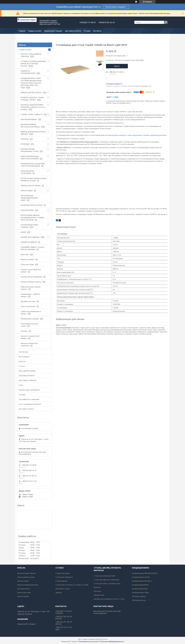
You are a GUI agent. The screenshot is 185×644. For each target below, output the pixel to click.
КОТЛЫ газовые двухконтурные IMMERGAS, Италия (34, 179)
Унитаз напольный (28, 306)
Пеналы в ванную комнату (31, 282)
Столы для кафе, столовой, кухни (107, 583)
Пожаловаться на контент (89, 641)
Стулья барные (61, 581)
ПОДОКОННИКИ (27, 210)
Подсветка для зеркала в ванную (31, 271)
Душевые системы (28, 301)
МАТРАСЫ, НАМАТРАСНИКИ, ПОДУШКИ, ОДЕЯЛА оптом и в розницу (33, 107)
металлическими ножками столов (118, 135)
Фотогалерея (24, 357)
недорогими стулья (140, 135)
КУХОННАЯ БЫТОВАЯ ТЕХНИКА (29, 226)
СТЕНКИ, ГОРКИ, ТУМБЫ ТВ (32, 114)
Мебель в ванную (27, 259)
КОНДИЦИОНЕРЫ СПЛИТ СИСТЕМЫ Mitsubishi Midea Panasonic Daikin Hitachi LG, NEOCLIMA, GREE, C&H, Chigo (31, 83)
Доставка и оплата (73, 31)
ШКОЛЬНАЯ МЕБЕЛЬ (29, 119)
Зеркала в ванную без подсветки (29, 344)
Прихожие (25, 254)
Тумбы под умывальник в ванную (31, 313)
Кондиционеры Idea (140, 589)
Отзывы (87, 31)
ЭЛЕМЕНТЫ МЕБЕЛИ (29, 242)
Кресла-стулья (23, 581)
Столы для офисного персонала (106, 580)
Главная (22, 31)
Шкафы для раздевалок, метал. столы (109, 599)
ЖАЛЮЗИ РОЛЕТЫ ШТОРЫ (32, 205)
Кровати (97, 587)
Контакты (97, 31)
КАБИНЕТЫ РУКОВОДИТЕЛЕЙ (28, 72)
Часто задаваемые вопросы (30, 404)
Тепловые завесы (139, 596)
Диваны (59, 592)
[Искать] (166, 22)
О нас (21, 385)
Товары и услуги (35, 31)
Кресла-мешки (23, 596)
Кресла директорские (26, 577)
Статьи (22, 366)
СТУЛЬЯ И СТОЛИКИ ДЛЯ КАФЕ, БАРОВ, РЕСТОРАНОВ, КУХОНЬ (33, 64)
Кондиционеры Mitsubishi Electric (145, 573)
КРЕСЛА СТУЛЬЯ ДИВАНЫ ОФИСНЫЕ (31, 55)
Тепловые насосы (139, 600)
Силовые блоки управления (31, 277)
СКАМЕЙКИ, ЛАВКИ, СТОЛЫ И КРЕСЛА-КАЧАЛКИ (32, 248)
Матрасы (97, 591)
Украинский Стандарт (53, 31)
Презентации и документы (29, 390)
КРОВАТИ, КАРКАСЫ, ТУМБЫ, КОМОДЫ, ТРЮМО (32, 99)
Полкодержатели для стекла (29, 325)
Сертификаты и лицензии (29, 399)
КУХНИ (23, 232)
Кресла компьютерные (26, 573)
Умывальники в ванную (30, 319)
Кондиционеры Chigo (140, 592)
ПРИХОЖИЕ (25, 144)
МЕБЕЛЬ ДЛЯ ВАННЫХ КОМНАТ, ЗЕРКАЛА (33, 133)
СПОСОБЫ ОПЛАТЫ (27, 376)
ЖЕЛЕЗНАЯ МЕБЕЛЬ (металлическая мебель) (30, 126)
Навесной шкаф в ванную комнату (31, 288)
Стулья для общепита (64, 577)
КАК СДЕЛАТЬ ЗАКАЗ (27, 371)
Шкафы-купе (99, 595)
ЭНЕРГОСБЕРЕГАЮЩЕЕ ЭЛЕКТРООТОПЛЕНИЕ (30, 157)
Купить (117, 66)
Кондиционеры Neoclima (142, 581)
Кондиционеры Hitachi (141, 577)
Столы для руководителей (104, 576)
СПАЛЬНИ (25, 139)
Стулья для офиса (63, 573)
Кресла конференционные (28, 585)
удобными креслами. (158, 135)
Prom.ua (104, 639)
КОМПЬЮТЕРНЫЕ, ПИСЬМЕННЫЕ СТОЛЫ (30, 150)
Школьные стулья (63, 589)
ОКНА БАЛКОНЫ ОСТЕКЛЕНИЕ (27, 172)
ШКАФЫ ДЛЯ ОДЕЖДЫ (30, 237)
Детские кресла (24, 589)
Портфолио (24, 352)
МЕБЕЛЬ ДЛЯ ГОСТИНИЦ (31, 186)
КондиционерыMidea (140, 585)
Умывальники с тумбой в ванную (30, 295)
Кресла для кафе (24, 592)
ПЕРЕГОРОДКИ (27, 191)
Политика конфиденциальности (112, 641)
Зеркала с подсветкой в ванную (30, 337)
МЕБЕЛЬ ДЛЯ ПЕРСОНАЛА (31, 92)
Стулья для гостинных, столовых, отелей (72, 585)
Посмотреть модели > (116, 7)
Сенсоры (24, 331)
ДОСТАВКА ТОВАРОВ (27, 380)
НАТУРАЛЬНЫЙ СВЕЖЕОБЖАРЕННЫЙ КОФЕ (29, 198)
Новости (22, 361)
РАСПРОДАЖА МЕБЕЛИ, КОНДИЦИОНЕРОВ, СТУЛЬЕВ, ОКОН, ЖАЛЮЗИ (32, 217)
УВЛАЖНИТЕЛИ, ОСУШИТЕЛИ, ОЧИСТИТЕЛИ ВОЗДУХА (33, 165)
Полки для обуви (27, 264)
